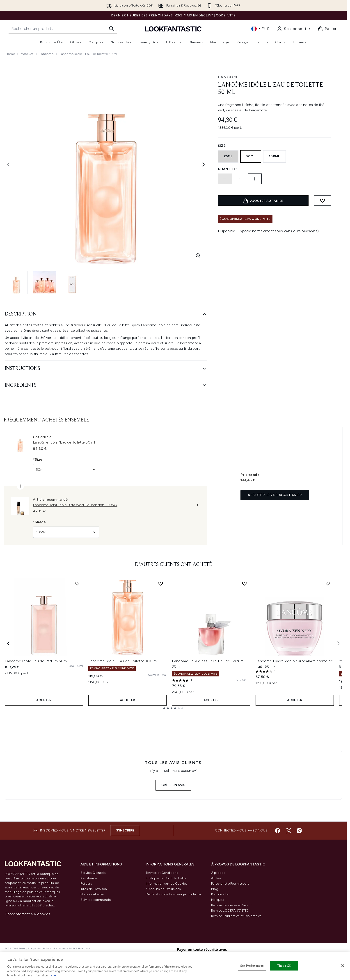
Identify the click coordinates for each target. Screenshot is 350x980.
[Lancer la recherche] (111, 29)
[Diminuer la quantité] (225, 179)
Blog (215, 889)
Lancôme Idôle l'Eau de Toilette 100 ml (123, 661)
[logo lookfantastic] (173, 29)
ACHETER (44, 700)
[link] (294, 29)
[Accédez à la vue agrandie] (198, 256)
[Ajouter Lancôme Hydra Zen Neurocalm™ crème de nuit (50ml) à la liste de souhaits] (328, 583)
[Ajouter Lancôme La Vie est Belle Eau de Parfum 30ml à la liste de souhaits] (244, 583)
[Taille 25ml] (79, 666)
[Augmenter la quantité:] (255, 179)
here (52, 975)
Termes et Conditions (162, 873)
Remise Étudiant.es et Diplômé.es (236, 916)
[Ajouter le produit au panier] (263, 201)
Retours (86, 884)
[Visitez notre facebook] (278, 831)
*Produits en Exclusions (163, 889)
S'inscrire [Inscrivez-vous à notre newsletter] (125, 830)
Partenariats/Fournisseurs (230, 884)
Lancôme (46, 54)
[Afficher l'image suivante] (204, 164)
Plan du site (220, 894)
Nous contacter (92, 894)
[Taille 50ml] (71, 666)
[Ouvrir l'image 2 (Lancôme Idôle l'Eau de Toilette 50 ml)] (44, 282)
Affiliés (216, 878)
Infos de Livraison (94, 889)
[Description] (106, 314)
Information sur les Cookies (167, 884)
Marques (27, 54)
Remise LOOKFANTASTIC (230, 911)
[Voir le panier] (327, 29)
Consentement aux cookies (27, 914)
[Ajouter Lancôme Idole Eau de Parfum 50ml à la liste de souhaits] (77, 583)
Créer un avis (173, 785)
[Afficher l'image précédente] (8, 164)
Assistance (89, 878)
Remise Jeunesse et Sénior (231, 905)
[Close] (343, 966)
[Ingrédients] (106, 385)
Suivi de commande (96, 900)
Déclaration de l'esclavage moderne (173, 894)
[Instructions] (106, 369)
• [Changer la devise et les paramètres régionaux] (260, 29)
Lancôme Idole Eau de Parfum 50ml (36, 661)
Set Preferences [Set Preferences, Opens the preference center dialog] (252, 966)
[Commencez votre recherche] (63, 29)
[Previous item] (8, 643)
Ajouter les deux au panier (275, 495)
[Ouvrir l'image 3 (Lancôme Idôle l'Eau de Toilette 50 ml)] (72, 282)
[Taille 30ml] (237, 680)
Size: (222, 146)
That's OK (284, 966)
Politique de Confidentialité (166, 878)
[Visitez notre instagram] (299, 831)
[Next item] (338, 643)
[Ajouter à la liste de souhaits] (323, 201)
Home (10, 54)
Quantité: (228, 169)
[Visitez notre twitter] (288, 831)
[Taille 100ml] (162, 675)
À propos (218, 873)
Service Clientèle (93, 873)
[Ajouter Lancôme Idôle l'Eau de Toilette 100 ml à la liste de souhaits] (161, 583)
